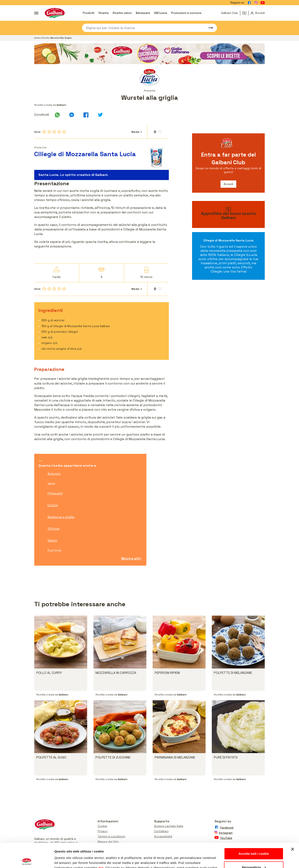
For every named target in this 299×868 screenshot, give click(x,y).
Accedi (228, 184)
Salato (52, 540)
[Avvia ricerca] (209, 28)
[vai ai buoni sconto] (228, 214)
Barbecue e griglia (61, 517)
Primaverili (55, 493)
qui (101, 843)
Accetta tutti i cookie (254, 829)
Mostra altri (131, 558)
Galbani (38, 38)
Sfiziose (54, 529)
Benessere (143, 13)
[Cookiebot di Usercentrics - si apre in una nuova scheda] (27, 860)
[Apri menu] (36, 13)
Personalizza (254, 843)
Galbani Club (230, 13)
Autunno (54, 474)
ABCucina (161, 13)
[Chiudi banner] (293, 825)
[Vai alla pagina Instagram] (256, 3)
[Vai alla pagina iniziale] (55, 13)
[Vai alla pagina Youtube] (263, 3)
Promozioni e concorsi (186, 13)
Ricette (104, 13)
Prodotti (89, 13)
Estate (53, 505)
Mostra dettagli (66, 860)
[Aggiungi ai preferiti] (158, 132)
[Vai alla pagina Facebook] (249, 3)
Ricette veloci (122, 13)
